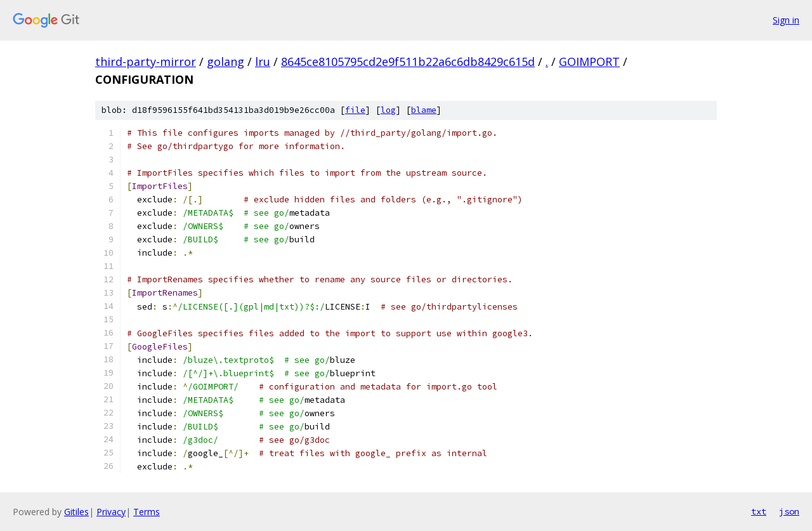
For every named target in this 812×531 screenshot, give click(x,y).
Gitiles (76, 512)
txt (759, 511)
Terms (147, 512)
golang (226, 62)
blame (424, 110)
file (355, 110)
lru (263, 62)
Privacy (111, 512)
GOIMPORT (589, 62)
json (789, 511)
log (388, 110)
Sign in (786, 20)
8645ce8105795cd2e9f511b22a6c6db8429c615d (408, 62)
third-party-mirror (146, 62)
